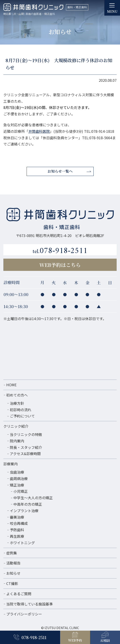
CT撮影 (12, 583)
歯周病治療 (19, 478)
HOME (11, 385)
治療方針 (17, 403)
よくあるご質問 (19, 594)
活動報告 (13, 563)
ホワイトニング (22, 543)
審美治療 (17, 517)
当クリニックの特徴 (26, 434)
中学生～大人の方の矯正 (33, 498)
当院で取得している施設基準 (29, 604)
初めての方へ (17, 395)
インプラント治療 (24, 511)
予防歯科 (17, 530)
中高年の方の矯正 (28, 504)
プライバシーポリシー (24, 614)
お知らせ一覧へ (60, 171)
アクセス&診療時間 (25, 454)
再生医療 (17, 536)
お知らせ (13, 573)
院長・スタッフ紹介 (26, 447)
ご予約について (22, 416)
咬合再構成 (19, 523)
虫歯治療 (17, 472)
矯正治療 (17, 485)
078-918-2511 (60, 250)
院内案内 (17, 441)
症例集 (12, 553)
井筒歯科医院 (39, 131)
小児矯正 (21, 491)
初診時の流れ (21, 410)
